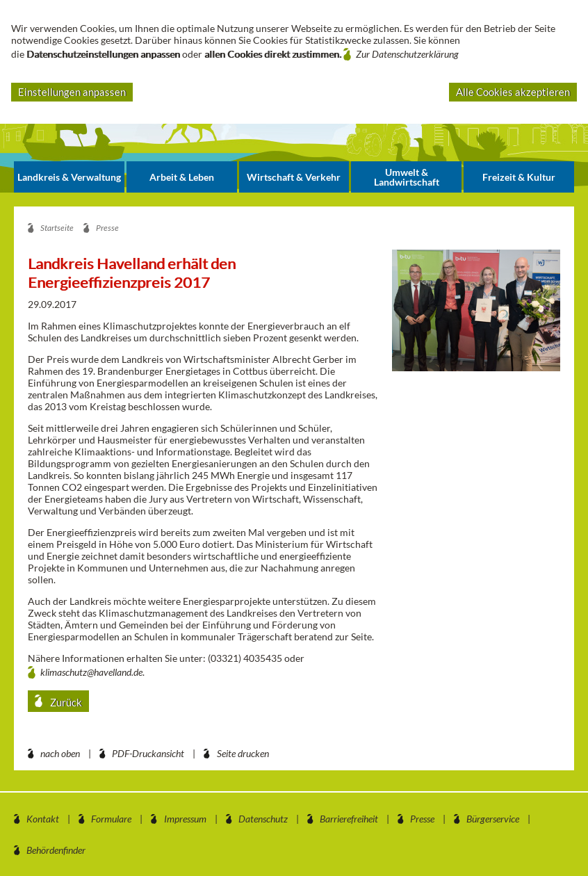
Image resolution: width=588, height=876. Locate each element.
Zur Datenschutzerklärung (407, 54)
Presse (422, 819)
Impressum (185, 819)
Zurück (65, 702)
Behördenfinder (56, 850)
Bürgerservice (493, 819)
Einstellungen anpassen (72, 92)
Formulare (111, 819)
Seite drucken (243, 753)
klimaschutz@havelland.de (91, 672)
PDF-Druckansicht (148, 753)
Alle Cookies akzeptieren (513, 92)
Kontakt (43, 819)
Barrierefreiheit (349, 819)
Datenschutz (263, 819)
